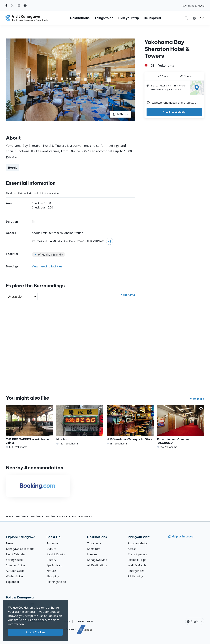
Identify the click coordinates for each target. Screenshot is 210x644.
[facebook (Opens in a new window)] (6, 5)
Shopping (53, 576)
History (51, 560)
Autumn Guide (15, 571)
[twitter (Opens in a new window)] (12, 5)
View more (197, 399)
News (10, 543)
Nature (51, 571)
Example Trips (137, 560)
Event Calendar (16, 554)
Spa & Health (55, 565)
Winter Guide (14, 576)
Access (132, 549)
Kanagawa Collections (20, 549)
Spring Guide (14, 560)
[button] (194, 18)
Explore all (13, 582)
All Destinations (97, 565)
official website (25, 193)
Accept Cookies (36, 632)
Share (186, 76)
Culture (51, 549)
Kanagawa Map (97, 560)
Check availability (174, 112)
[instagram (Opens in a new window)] (19, 5)
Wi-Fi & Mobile (137, 565)
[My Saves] (202, 18)
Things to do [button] (104, 18)
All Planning (135, 576)
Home (9, 516)
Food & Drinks (56, 554)
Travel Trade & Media (192, 6)
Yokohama (166, 65)
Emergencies (136, 571)
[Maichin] (80, 425)
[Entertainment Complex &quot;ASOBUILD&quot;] (181, 427)
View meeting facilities (47, 266)
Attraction (53, 543)
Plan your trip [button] (129, 18)
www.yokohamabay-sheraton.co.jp (174, 103)
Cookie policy (39, 620)
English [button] (194, 621)
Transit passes (137, 554)
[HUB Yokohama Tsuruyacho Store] (130, 425)
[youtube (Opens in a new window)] (25, 5)
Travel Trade (85, 621)
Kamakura (94, 549)
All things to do (56, 582)
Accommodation (138, 543)
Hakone (92, 554)
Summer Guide (15, 565)
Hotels (13, 168)
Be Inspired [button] (152, 18)
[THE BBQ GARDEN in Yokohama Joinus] (29, 427)
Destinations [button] (80, 18)
